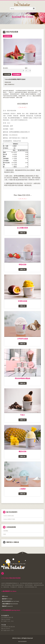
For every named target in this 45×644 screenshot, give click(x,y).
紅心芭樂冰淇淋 (22, 228)
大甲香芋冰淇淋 (22, 339)
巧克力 (22, 415)
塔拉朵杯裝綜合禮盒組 (22, 378)
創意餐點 (6, 531)
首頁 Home (5, 596)
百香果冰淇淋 (22, 301)
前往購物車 (17, 74)
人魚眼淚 (22, 489)
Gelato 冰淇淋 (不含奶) (9, 519)
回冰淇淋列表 (8, 36)
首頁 (11, 20)
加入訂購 (7, 74)
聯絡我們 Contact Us (7, 606)
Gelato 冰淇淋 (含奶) (8, 516)
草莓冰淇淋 (22, 264)
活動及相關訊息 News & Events (10, 604)
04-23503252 (13, 135)
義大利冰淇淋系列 (19, 20)
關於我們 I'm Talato (7, 599)
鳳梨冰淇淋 (22, 451)
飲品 (4, 534)
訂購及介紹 (23, 233)
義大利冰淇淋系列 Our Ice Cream (11, 601)
